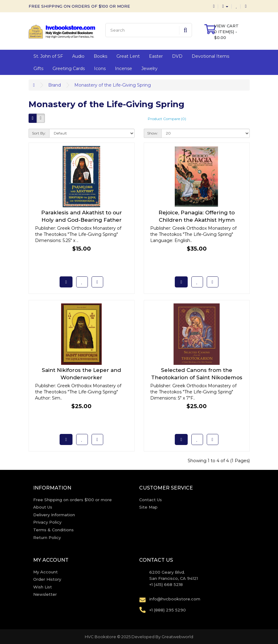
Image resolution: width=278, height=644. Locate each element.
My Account (45, 572)
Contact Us (151, 500)
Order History (47, 579)
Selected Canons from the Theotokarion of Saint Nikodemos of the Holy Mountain (197, 377)
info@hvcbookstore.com (175, 599)
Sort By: (39, 133)
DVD (177, 56)
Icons (100, 68)
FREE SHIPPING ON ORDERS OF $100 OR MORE (79, 6)
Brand (55, 85)
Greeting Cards (69, 68)
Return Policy (47, 537)
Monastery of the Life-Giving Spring (113, 85)
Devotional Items (210, 56)
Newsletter (45, 594)
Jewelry (149, 68)
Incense (123, 68)
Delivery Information (54, 515)
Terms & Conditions (53, 530)
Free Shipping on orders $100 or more (72, 500)
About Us (43, 507)
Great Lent (128, 56)
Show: (153, 133)
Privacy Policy (47, 522)
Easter (156, 56)
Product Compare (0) (167, 119)
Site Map (148, 507)
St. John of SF (48, 56)
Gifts (38, 68)
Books (100, 56)
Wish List (43, 587)
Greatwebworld (177, 637)
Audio (78, 56)
